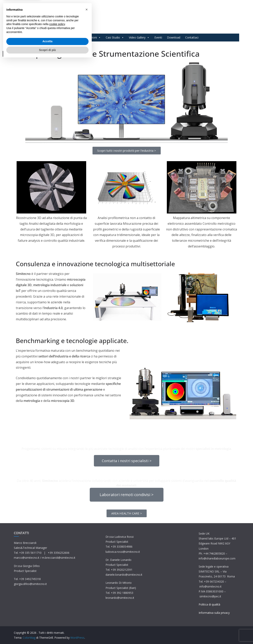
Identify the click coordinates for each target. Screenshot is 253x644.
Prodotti (70, 38)
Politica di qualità (209, 604)
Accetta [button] (48, 625)
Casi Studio (115, 38)
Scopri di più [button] (48, 633)
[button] (87, 593)
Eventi (158, 37)
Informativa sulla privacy (214, 613)
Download (174, 37)
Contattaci (192, 37)
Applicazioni (91, 38)
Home (54, 37)
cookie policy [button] (57, 607)
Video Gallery (139, 38)
